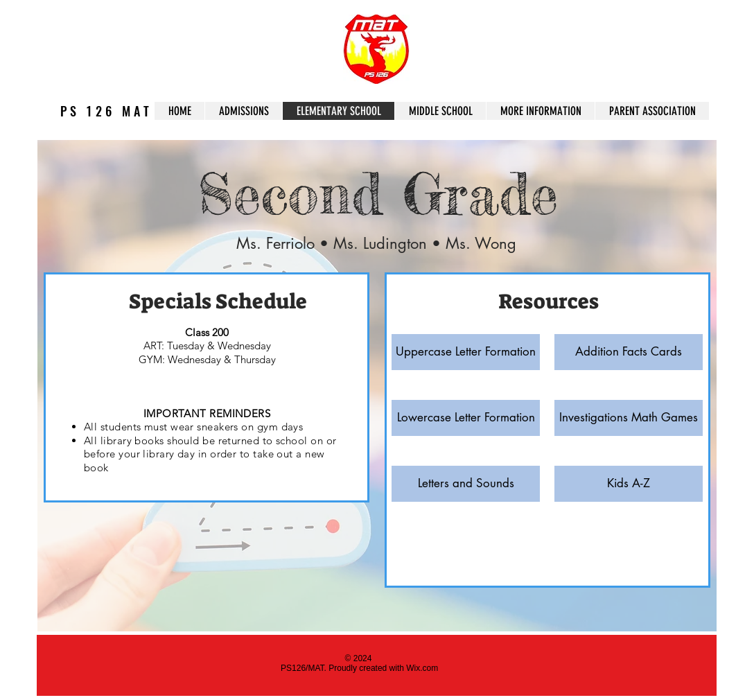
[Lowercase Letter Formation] (466, 418)
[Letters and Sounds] (466, 484)
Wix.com (422, 668)
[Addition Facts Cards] (629, 352)
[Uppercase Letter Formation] (466, 352)
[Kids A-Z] (629, 484)
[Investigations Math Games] (629, 418)
